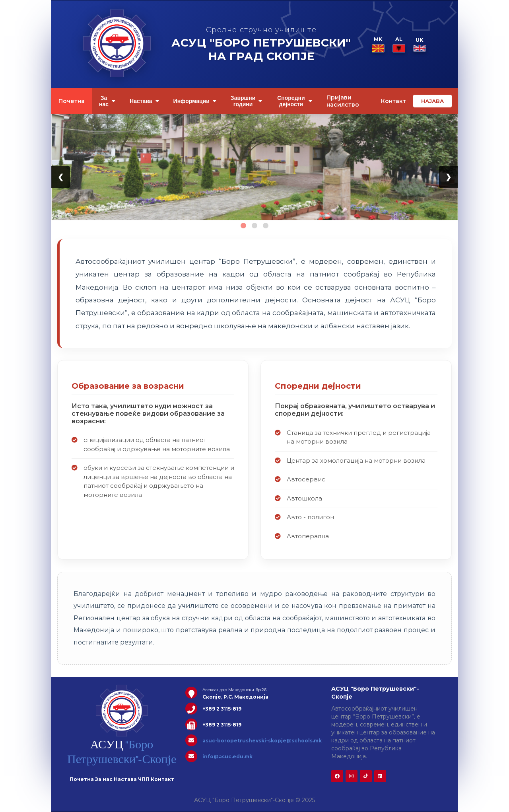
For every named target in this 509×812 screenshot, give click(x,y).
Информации (195, 101)
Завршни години (246, 101)
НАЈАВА (432, 101)
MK (378, 44)
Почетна (72, 101)
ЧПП (144, 779)
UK (420, 44)
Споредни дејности (295, 101)
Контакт (393, 101)
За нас (107, 101)
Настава (144, 101)
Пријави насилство (343, 101)
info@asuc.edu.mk (227, 757)
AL (399, 44)
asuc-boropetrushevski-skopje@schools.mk (262, 741)
